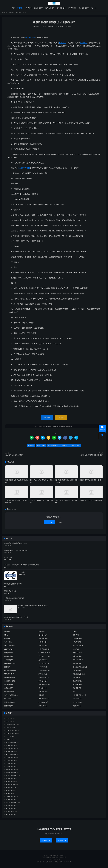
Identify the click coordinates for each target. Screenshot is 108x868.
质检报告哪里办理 (44, 671)
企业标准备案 (77, 703)
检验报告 (7, 640)
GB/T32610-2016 (44, 654)
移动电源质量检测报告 (80, 668)
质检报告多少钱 (10, 678)
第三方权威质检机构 (11, 696)
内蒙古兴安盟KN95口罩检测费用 (91, 501)
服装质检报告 (77, 689)
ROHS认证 (10, 737)
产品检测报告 (77, 643)
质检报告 (29, 8)
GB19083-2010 (9, 675)
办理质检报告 (77, 640)
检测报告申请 (9, 654)
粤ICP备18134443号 (54, 860)
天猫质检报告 (43, 668)
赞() (47, 419)
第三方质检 (41, 446)
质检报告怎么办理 (44, 657)
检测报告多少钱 (10, 682)
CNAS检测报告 (43, 703)
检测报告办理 (43, 647)
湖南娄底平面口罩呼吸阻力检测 (91, 481)
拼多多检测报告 (84, 8)
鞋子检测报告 (11, 815)
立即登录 (49, 523)
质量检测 (76, 636)
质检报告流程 (77, 657)
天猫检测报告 (61, 8)
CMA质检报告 (11, 728)
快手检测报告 (11, 767)
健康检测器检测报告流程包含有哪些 (54, 23)
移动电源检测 (9, 657)
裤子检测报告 (11, 809)
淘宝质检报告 (43, 682)
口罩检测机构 (77, 682)
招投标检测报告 (44, 689)
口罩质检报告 (9, 707)
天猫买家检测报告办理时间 (14, 456)
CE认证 (9, 722)
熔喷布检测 (76, 678)
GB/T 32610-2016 (78, 661)
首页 (13, 8)
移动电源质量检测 (10, 671)
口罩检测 (7, 668)
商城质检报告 (77, 686)
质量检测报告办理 (79, 675)
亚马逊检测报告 (11, 743)
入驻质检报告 (43, 693)
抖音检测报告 (11, 770)
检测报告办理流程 (10, 664)
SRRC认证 (76, 650)
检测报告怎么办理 (44, 686)
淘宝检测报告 (72, 8)
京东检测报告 (50, 8)
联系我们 (46, 841)
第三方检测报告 (44, 664)
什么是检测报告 (44, 700)
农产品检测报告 (11, 755)
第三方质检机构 (24, 169)
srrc (74, 693)
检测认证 (9, 791)
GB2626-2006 (9, 650)
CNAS (75, 632)
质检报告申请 (77, 654)
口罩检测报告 (39, 8)
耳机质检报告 (9, 661)
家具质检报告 (77, 664)
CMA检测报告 (9, 700)
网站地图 (61, 856)
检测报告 (54, 3)
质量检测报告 (43, 640)
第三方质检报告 (10, 647)
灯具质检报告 (43, 661)
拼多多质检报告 (10, 703)
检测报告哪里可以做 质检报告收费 (91, 456)
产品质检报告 (43, 643)
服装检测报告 (77, 700)
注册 (60, 523)
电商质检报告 (9, 689)
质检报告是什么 (44, 678)
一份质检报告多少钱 (79, 696)
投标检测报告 (9, 686)
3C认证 (9, 719)
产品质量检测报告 (44, 650)
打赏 (61, 419)
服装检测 (41, 696)
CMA (6, 636)
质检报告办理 (30, 38)
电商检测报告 (11, 800)
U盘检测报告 (77, 707)
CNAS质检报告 (9, 693)
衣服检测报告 (11, 806)
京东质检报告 (43, 675)
